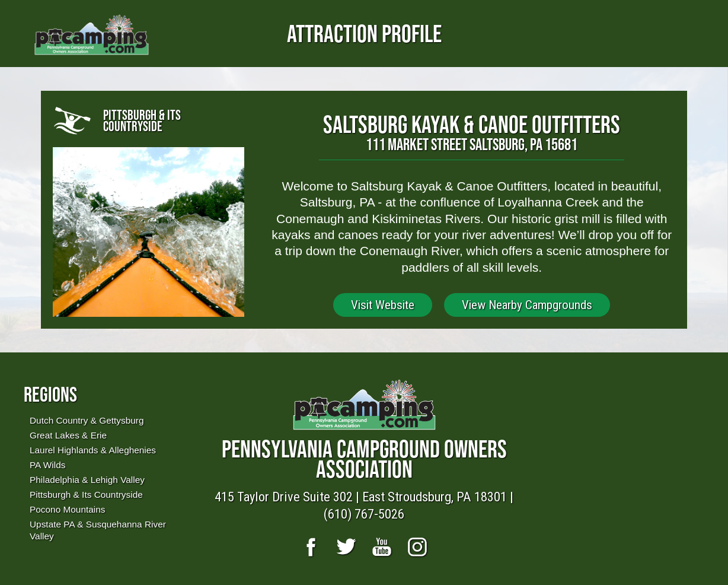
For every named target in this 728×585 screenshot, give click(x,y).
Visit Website (383, 305)
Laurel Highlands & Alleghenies (93, 450)
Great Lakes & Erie (68, 435)
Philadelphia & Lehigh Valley (87, 480)
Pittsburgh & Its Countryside (86, 495)
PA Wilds (47, 465)
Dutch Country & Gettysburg (87, 420)
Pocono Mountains (67, 509)
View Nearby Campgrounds (527, 305)
